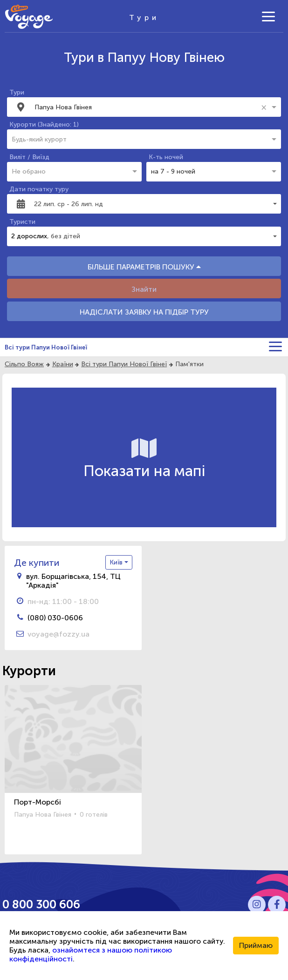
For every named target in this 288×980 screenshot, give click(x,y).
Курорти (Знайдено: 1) (44, 124)
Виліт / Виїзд (29, 157)
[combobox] (146, 107)
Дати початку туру (39, 189)
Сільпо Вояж (24, 364)
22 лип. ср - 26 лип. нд (69, 204)
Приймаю (256, 945)
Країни (63, 364)
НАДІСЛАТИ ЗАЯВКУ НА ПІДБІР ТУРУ (144, 312)
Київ (117, 562)
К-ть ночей (166, 157)
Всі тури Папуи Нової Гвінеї (46, 347)
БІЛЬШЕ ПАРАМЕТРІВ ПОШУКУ (144, 267)
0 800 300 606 (41, 904)
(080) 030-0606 (55, 618)
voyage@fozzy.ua (58, 634)
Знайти (144, 289)
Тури (17, 92)
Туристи (22, 222)
